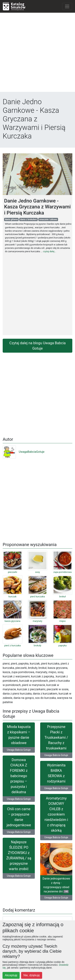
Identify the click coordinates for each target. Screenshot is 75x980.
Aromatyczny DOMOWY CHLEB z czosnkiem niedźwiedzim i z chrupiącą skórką (56, 814)
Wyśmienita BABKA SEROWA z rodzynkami (56, 773)
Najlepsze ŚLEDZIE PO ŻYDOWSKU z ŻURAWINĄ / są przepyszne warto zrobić (19, 855)
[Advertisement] (37, 53)
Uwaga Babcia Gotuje (19, 750)
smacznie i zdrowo (48, 219)
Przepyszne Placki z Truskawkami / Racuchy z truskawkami (56, 737)
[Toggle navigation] (67, 6)
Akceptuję (11, 975)
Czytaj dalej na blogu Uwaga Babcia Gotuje (37, 346)
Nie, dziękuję (32, 975)
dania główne (11, 219)
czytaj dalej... (50, 251)
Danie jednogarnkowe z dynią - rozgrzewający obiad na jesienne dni (56, 885)
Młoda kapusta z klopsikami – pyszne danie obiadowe (19, 735)
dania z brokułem (28, 219)
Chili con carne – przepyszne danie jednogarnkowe (19, 817)
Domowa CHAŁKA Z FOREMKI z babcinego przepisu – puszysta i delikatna (19, 776)
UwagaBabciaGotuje (24, 452)
